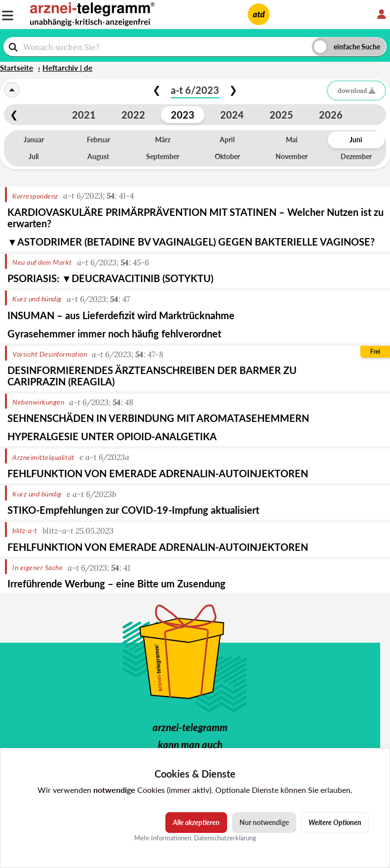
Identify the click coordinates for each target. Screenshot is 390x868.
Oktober (227, 156)
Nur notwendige (264, 822)
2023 (183, 115)
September (163, 156)
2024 (232, 115)
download (356, 91)
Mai (292, 140)
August (98, 156)
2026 (331, 115)
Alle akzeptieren (196, 822)
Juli (34, 156)
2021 (84, 115)
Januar (34, 140)
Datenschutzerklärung (225, 837)
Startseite (17, 68)
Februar (98, 140)
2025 (281, 115)
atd (259, 14)
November (292, 156)
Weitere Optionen (335, 822)
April (227, 140)
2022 (133, 115)
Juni (356, 140)
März (163, 140)
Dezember (356, 156)
